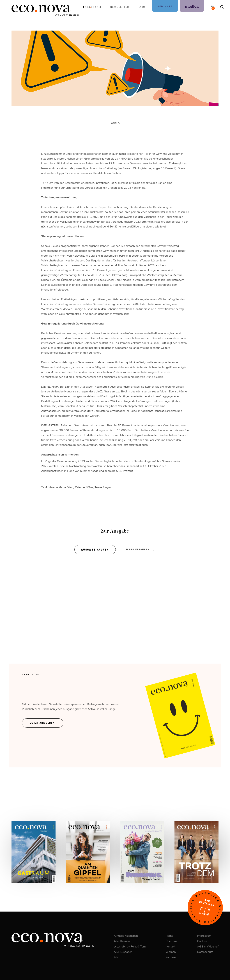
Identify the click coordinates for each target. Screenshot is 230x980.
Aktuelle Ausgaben (126, 936)
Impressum (204, 936)
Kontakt (170, 946)
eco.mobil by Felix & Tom (130, 946)
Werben (171, 952)
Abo (142, 7)
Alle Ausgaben (123, 952)
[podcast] (165, 6)
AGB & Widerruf (208, 946)
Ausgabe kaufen (95, 550)
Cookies (202, 941)
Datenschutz (205, 952)
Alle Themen (122, 941)
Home (169, 936)
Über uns (171, 941)
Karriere (171, 957)
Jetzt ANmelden (42, 723)
